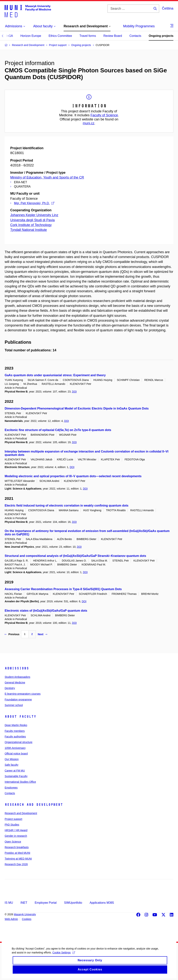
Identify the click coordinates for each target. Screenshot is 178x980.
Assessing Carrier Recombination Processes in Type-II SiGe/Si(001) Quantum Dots (63, 589)
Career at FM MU (15, 771)
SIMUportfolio (73, 903)
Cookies (27, 919)
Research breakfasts (17, 847)
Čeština (168, 8)
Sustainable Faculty (16, 776)
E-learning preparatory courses (23, 694)
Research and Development (34, 805)
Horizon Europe (31, 36)
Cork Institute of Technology (31, 225)
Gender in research (16, 836)
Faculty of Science (104, 115)
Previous (12, 634)
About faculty (20, 717)
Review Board (113, 36)
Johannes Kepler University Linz (34, 215)
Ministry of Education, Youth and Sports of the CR (47, 177)
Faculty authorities (15, 737)
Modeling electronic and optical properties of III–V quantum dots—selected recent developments (73, 476)
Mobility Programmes (139, 26)
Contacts (135, 36)
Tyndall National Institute (29, 230)
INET (24, 903)
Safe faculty (11, 765)
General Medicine (15, 683)
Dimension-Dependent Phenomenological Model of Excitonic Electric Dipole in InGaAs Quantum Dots (77, 408)
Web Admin (11, 919)
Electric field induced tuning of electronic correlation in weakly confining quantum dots (67, 506)
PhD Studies (12, 825)
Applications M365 (102, 903)
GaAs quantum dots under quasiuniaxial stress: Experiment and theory (55, 375)
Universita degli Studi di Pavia (32, 220)
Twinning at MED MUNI (18, 859)
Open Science (13, 842)
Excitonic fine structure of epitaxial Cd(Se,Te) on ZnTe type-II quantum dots (58, 430)
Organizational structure (19, 742)
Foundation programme (18, 700)
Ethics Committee (60, 36)
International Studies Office (20, 782)
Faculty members (15, 731)
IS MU (9, 903)
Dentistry (10, 688)
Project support (13, 819)
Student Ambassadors (17, 677)
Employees (11, 788)
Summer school (14, 705)
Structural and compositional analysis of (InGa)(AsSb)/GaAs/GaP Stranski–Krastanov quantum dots (75, 556)
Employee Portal (46, 903)
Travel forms (88, 36)
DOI (74, 392)
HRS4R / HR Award (16, 830)
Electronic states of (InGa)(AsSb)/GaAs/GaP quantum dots (46, 611)
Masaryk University (25, 914)
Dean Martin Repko (16, 725)
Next (42, 634)
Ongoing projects (161, 36)
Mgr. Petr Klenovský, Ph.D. (34, 203)
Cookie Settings (63, 956)
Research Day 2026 (16, 864)
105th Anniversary (15, 748)
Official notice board (16, 754)
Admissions (17, 668)
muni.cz (88, 123)
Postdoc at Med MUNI (17, 853)
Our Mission (12, 759)
